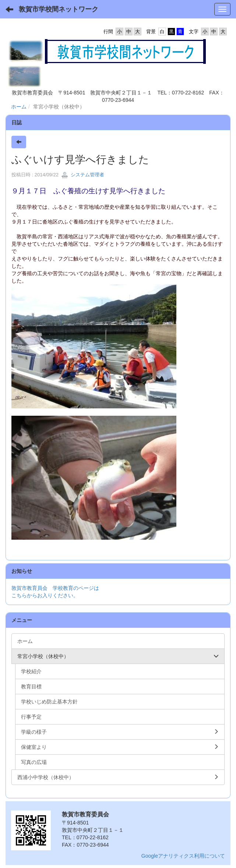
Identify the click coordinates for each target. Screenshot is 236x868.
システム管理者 (83, 175)
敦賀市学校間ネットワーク (59, 9)
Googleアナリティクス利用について (183, 856)
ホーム (19, 107)
